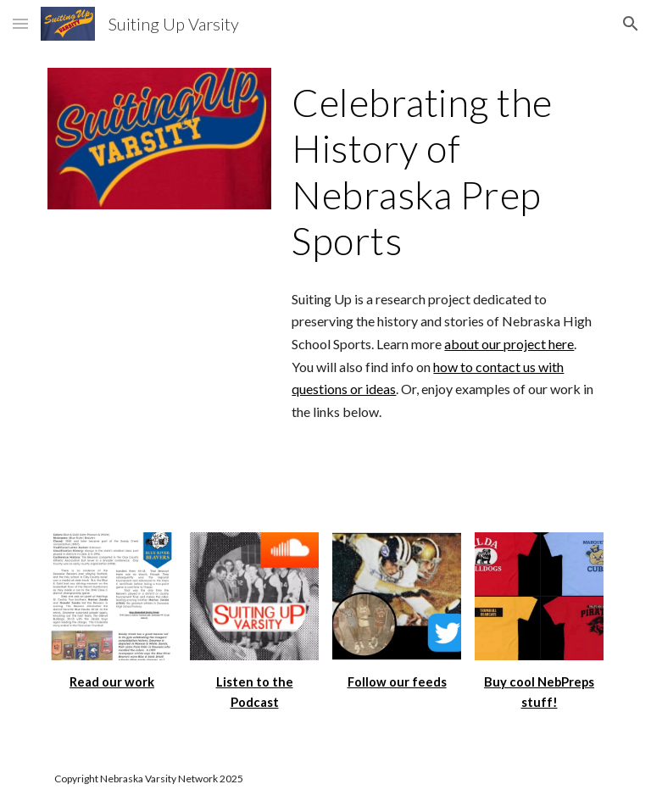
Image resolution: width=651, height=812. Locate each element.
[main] (444, 172)
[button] (20, 23)
